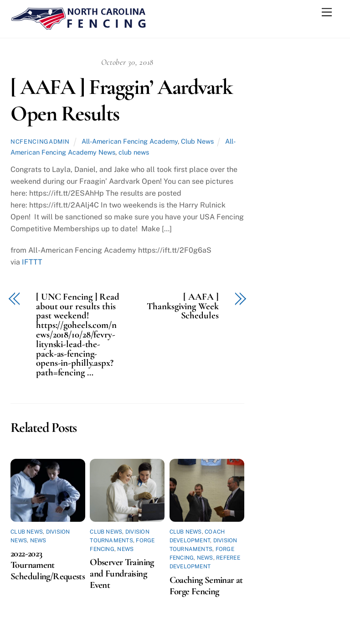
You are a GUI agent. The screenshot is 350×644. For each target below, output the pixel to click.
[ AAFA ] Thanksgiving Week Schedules (183, 306)
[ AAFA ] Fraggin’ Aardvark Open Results (122, 100)
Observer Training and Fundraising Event (122, 574)
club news (134, 152)
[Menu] (327, 13)
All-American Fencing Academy (130, 141)
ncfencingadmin (40, 142)
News (38, 540)
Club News (197, 141)
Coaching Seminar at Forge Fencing (206, 586)
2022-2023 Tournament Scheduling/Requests (48, 565)
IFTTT (32, 262)
